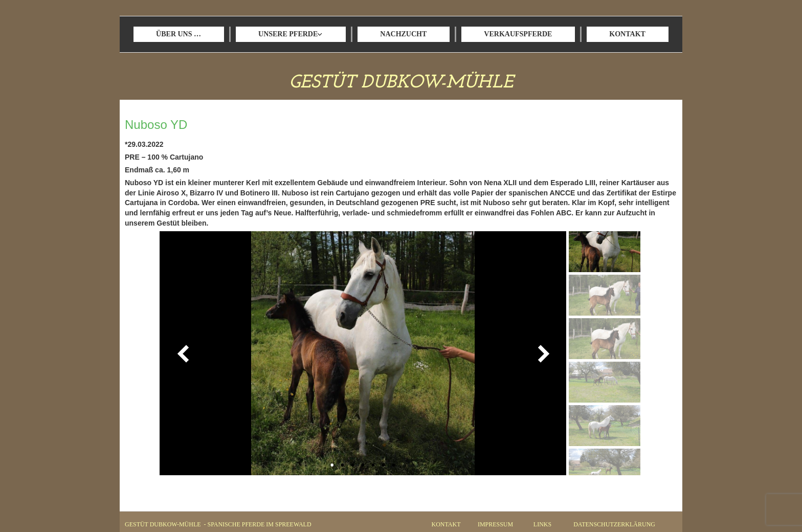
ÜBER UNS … (179, 34)
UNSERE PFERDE (288, 34)
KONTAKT (627, 34)
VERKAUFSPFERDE (518, 34)
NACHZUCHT (403, 34)
